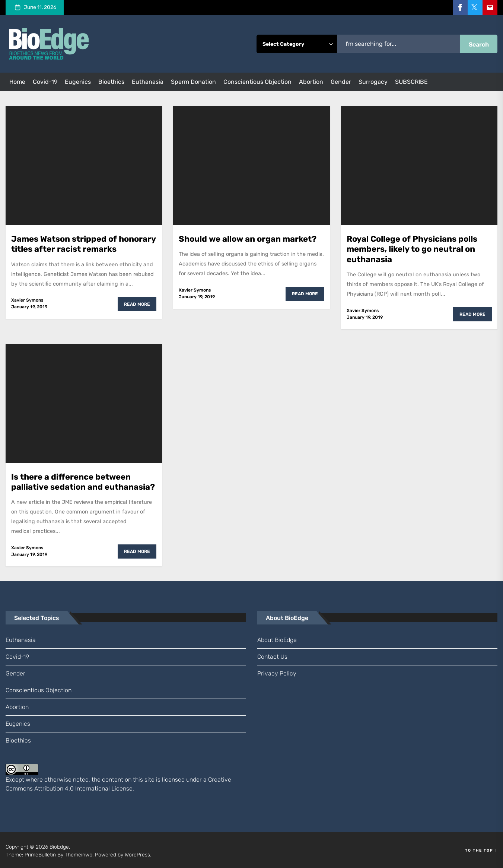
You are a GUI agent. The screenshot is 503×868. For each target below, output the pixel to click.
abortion (311, 82)
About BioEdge (277, 638)
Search (479, 44)
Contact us (272, 655)
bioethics (111, 82)
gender (341, 82)
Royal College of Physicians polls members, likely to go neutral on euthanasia (412, 248)
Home (17, 82)
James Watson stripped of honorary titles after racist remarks (84, 243)
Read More (137, 303)
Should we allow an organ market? (248, 239)
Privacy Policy (277, 672)
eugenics (78, 82)
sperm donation (193, 82)
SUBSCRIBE (411, 82)
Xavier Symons (27, 299)
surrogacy (373, 82)
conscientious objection (257, 82)
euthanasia (148, 82)
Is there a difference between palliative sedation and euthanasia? (83, 480)
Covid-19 (45, 82)
